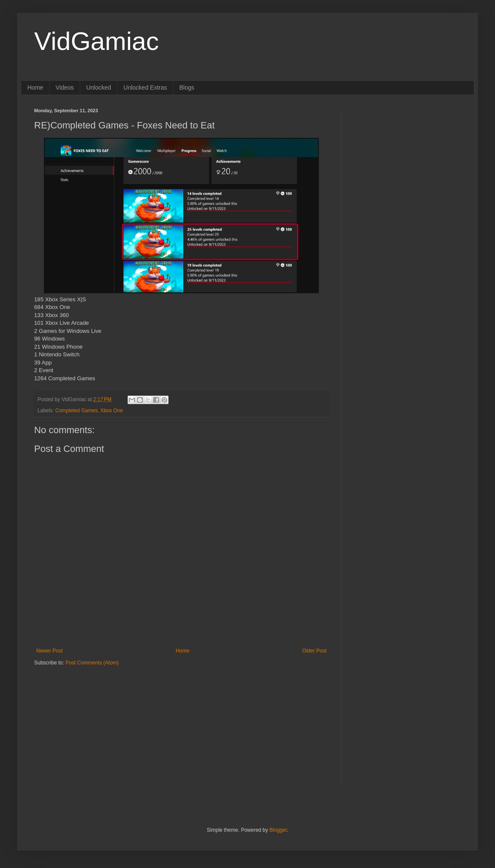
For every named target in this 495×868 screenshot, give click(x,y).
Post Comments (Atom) (92, 663)
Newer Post (49, 651)
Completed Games (77, 411)
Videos (65, 87)
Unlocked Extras (145, 87)
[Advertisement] (87, 720)
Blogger (278, 830)
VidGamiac (96, 41)
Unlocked (99, 87)
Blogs (187, 87)
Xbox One (112, 411)
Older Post (314, 651)
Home (35, 87)
